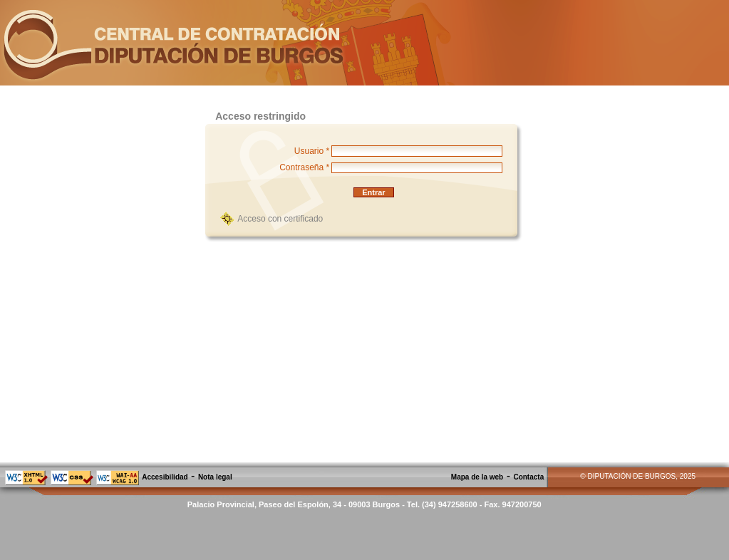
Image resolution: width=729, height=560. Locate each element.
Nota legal (215, 477)
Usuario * (312, 151)
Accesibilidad (165, 477)
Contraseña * (304, 167)
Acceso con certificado (280, 219)
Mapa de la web (477, 477)
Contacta (528, 477)
